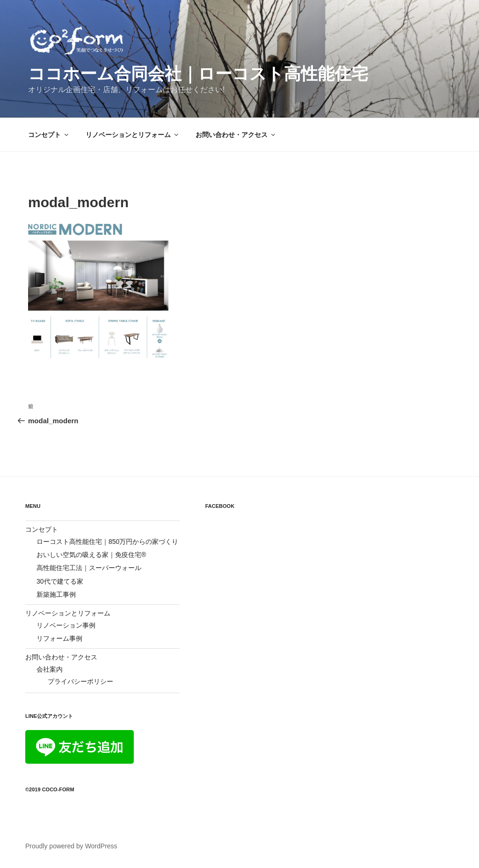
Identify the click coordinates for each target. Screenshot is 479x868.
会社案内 (50, 669)
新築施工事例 (56, 594)
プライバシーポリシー (80, 681)
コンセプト (49, 135)
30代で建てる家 (60, 581)
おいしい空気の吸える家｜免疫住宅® (91, 555)
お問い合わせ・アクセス (236, 135)
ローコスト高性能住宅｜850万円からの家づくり (107, 542)
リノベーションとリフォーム (133, 135)
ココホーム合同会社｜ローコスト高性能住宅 (198, 74)
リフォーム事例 (59, 638)
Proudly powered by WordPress (71, 846)
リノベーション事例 (66, 625)
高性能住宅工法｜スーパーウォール (89, 568)
